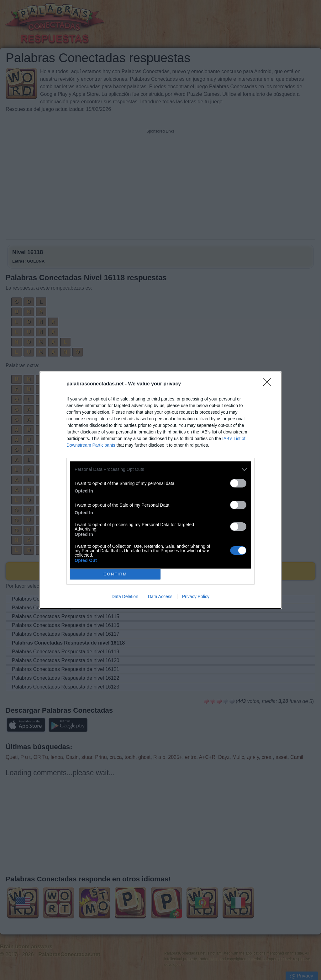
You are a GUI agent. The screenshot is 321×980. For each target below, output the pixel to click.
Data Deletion (125, 596)
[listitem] (160, 469)
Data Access (160, 596)
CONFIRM (115, 574)
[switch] (238, 483)
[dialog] (160, 490)
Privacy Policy (196, 596)
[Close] (269, 384)
